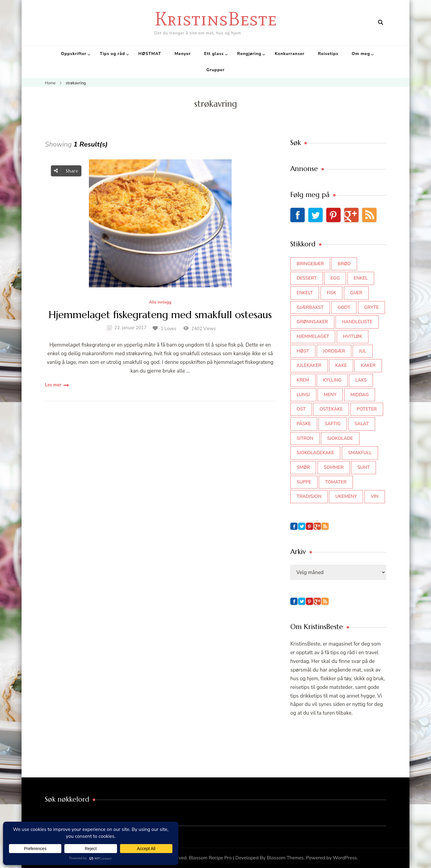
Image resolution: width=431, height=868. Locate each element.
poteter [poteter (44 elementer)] (367, 409)
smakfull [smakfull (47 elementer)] (360, 453)
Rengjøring (249, 54)
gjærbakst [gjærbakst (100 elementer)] (310, 307)
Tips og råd (112, 54)
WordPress (345, 858)
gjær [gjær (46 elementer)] (356, 293)
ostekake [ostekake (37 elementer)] (331, 409)
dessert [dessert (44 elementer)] (307, 278)
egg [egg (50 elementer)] (335, 278)
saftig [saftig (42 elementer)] (333, 424)
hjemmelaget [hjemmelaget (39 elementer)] (313, 336)
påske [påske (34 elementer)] (304, 424)
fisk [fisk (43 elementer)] (332, 293)
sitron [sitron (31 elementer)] (305, 438)
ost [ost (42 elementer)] (301, 409)
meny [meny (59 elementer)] (330, 395)
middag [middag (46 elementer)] (360, 395)
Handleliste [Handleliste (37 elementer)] (357, 322)
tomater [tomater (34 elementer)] (336, 482)
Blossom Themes (285, 858)
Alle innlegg (160, 303)
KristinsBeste (216, 19)
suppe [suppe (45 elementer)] (304, 482)
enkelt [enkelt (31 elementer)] (305, 293)
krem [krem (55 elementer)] (303, 380)
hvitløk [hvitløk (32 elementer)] (353, 336)
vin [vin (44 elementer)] (375, 496)
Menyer (183, 54)
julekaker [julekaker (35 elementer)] (309, 365)
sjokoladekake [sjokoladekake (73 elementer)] (315, 453)
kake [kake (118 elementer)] (341, 365)
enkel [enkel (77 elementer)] (361, 278)
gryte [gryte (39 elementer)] (372, 307)
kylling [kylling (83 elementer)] (332, 380)
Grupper (216, 70)
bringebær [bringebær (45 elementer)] (310, 264)
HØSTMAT (150, 54)
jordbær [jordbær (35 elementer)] (334, 351)
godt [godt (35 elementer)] (344, 307)
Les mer (53, 385)
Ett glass (214, 54)
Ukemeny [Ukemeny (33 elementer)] (346, 496)
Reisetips (328, 54)
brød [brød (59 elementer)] (344, 264)
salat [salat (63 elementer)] (362, 424)
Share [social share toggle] (66, 171)
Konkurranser (290, 54)
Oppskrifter (74, 54)
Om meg (361, 54)
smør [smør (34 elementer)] (303, 467)
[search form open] (381, 22)
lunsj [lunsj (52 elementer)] (303, 395)
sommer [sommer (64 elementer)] (334, 467)
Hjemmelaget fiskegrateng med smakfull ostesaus (160, 315)
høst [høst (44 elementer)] (303, 351)
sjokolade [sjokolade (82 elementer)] (340, 438)
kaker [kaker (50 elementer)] (368, 365)
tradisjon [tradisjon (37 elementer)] (309, 496)
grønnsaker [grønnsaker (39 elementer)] (312, 322)
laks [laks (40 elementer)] (361, 380)
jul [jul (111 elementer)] (363, 351)
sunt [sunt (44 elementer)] (364, 467)
